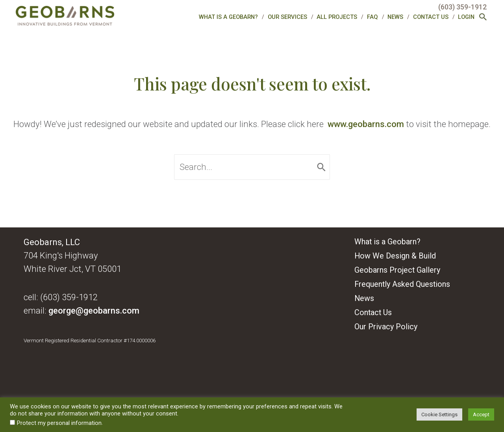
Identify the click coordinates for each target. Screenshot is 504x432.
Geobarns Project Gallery (397, 270)
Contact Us (431, 17)
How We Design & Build (395, 256)
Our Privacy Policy (386, 327)
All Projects (337, 17)
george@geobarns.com (94, 310)
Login (466, 17)
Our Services (287, 17)
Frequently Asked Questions (402, 284)
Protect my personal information (59, 423)
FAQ (372, 17)
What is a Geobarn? (228, 17)
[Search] (321, 167)
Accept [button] (481, 414)
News (395, 17)
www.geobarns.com (366, 124)
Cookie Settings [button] (439, 414)
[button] (483, 18)
